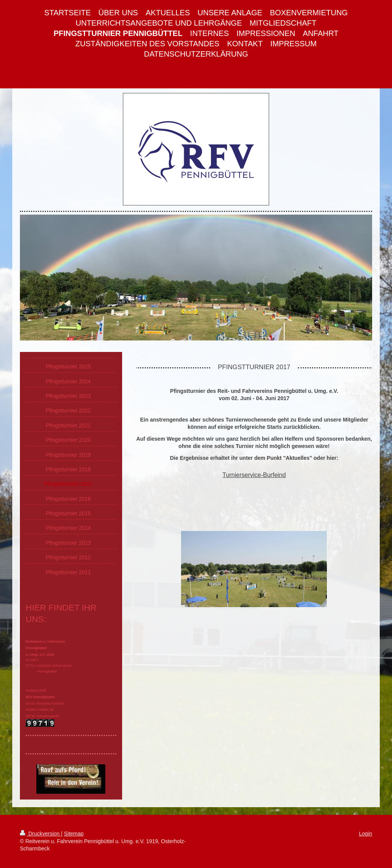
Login (366, 834)
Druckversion (40, 834)
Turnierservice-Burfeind (254, 475)
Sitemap (74, 834)
